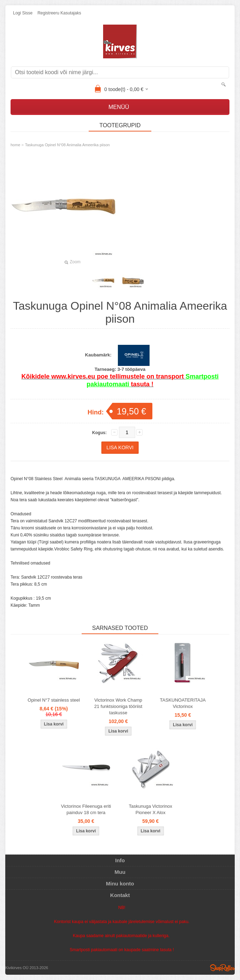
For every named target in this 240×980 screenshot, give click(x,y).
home (15, 145)
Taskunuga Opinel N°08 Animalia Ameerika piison (67, 145)
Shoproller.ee (222, 968)
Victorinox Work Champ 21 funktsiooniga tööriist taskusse (118, 706)
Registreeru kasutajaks (59, 13)
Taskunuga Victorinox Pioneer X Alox (150, 809)
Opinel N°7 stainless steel (54, 700)
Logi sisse (23, 13)
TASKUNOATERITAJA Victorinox (183, 703)
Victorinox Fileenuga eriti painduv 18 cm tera (86, 809)
